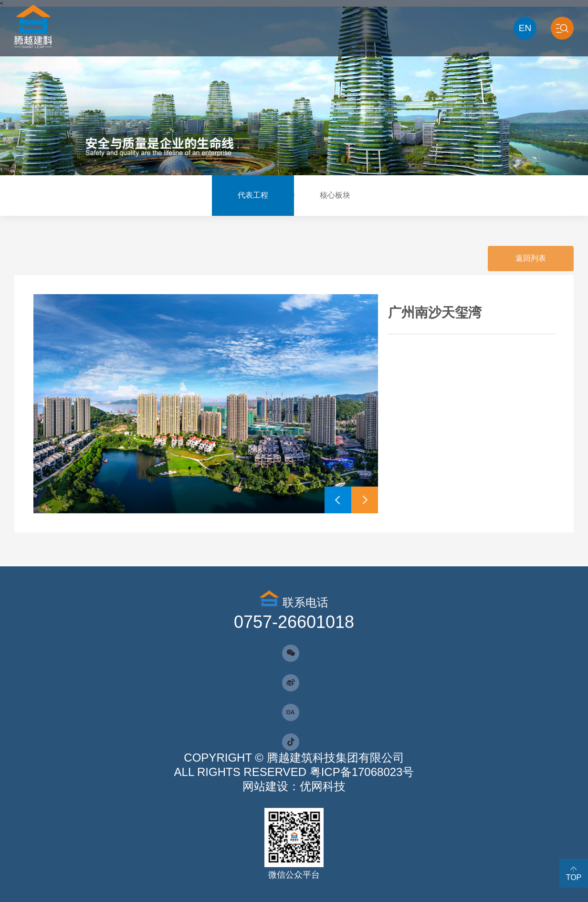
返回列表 (531, 258)
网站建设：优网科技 (294, 786)
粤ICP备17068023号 (362, 772)
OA (291, 712)
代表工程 (253, 195)
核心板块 (335, 195)
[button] (338, 500)
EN (525, 28)
